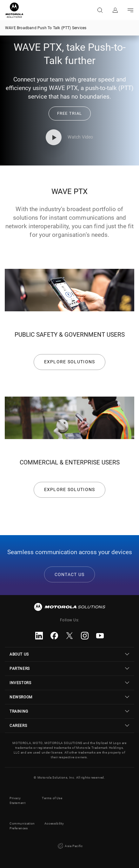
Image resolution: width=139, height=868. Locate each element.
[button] (70, 113)
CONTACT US (70, 574)
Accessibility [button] (54, 823)
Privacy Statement (17, 800)
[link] (70, 113)
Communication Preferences (22, 826)
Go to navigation (130, 10)
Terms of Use (52, 798)
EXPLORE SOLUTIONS (70, 362)
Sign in (115, 10)
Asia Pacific (70, 846)
